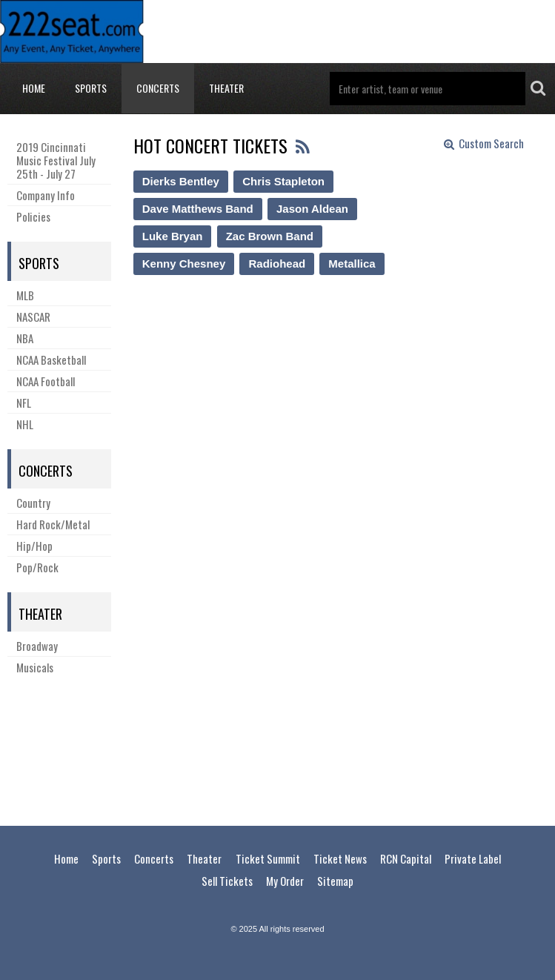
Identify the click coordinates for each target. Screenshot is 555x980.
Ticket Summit (268, 858)
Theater (226, 88)
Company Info (46, 195)
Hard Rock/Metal (53, 524)
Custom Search (484, 144)
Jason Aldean (312, 209)
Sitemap (335, 881)
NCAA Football (46, 381)
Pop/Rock (37, 567)
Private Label (473, 858)
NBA (25, 338)
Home (34, 88)
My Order (285, 881)
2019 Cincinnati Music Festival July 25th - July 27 (56, 160)
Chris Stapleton (283, 181)
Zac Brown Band (270, 236)
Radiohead (277, 264)
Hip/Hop (34, 546)
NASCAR (33, 317)
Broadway (37, 646)
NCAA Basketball (51, 360)
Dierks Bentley (181, 181)
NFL (24, 403)
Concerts (158, 88)
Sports (91, 88)
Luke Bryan (173, 236)
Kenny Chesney (184, 264)
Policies (33, 216)
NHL (25, 424)
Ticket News (340, 858)
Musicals (35, 667)
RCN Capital (406, 858)
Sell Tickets (227, 881)
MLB (25, 295)
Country (33, 503)
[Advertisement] (278, 748)
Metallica (352, 264)
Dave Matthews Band (198, 209)
